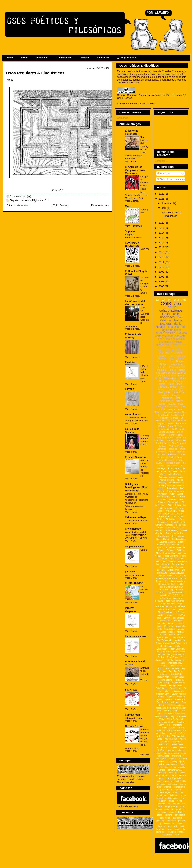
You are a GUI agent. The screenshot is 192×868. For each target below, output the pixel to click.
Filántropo (162, 559)
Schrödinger (161, 688)
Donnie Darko (163, 539)
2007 (162, 282)
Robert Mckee (178, 677)
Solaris (167, 691)
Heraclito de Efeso (167, 584)
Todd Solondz (163, 443)
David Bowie (163, 536)
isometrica (173, 784)
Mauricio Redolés (167, 632)
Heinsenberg (163, 429)
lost (178, 398)
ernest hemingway (177, 773)
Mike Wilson (171, 378)
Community (163, 522)
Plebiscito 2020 (175, 663)
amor (184, 753)
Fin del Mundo (175, 350)
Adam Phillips (174, 474)
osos (167, 809)
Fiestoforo (131, 362)
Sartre (170, 440)
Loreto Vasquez (167, 432)
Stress (161, 697)
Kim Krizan (171, 609)
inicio (10, 58)
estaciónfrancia (163, 776)
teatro (177, 829)
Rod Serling (163, 683)
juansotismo (179, 787)
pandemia (181, 809)
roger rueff (172, 826)
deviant (85, 58)
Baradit (163, 500)
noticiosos (42, 58)
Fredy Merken (178, 564)
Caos (181, 511)
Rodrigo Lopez (175, 685)
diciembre (167, 203)
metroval (161, 804)
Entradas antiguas (100, 205)
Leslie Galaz (166, 621)
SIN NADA (131, 690)
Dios (171, 356)
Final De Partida (177, 559)
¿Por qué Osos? (127, 58)
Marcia (181, 629)
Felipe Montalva (171, 556)
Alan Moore (166, 353)
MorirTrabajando (164, 640)
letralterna (161, 795)
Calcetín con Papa (136, 517)
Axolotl (180, 494)
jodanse (168, 787)
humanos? (168, 398)
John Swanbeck (168, 604)
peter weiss (165, 818)
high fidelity (181, 781)
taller (170, 829)
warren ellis (173, 466)
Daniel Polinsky (172, 531)
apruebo (173, 449)
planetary (160, 821)
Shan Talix (181, 440)
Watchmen (176, 742)
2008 (162, 277)
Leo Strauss (178, 618)
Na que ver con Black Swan (169, 643)
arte (160, 347)
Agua (180, 477)
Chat (173, 516)
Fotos (171, 423)
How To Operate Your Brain (171, 587)
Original (171, 307)
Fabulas (171, 550)
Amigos (168, 412)
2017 (162, 233)
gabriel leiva (163, 344)
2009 (162, 272)
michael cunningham (168, 454)
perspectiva (180, 815)
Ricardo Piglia (176, 674)
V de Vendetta (163, 736)
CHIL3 (161, 511)
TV (158, 702)
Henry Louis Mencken (175, 581)
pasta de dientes (177, 812)
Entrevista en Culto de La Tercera (145, 674)
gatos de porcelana (174, 778)
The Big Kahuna (171, 711)
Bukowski (180, 508)
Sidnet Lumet (175, 688)
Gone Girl (172, 576)
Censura (180, 514)
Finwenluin (179, 344)
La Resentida (178, 429)
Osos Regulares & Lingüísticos (35, 73)
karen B (178, 790)
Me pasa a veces (135, 547)
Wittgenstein (163, 747)
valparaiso (167, 835)
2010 (162, 267)
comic (25, 58)
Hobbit (180, 584)
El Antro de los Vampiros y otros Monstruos (135, 170)
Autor (172, 494)
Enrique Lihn (173, 545)
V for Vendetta (178, 736)
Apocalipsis (172, 488)
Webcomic (164, 745)
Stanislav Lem (163, 694)
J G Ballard (178, 595)
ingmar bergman (177, 452)
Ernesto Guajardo (135, 457)
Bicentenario (173, 502)
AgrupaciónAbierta (167, 477)
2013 (162, 252)
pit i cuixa (131, 572)
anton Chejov (178, 756)
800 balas (173, 471)
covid (182, 764)
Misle (180, 635)
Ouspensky (162, 649)
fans (174, 776)
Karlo (161, 609)
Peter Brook (172, 657)
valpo (177, 835)
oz (173, 809)
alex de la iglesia (171, 753)
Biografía (130, 234)
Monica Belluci (163, 638)
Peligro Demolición (176, 654)
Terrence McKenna (171, 702)
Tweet (9, 80)
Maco (128, 206)
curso (173, 767)
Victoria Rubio (176, 446)
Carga (144, 550)
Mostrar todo (144, 755)
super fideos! (133, 414)
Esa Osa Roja (177, 327)
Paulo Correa (175, 384)
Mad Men (169, 626)
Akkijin (172, 409)
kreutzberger (164, 792)
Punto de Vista (172, 669)
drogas (176, 395)
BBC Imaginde (163, 497)
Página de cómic (41, 200)
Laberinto (26, 200)
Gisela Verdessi (177, 573)
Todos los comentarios (171, 179)
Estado (160, 547)
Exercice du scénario (175, 547)
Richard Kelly (163, 677)
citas (177, 303)
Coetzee (161, 356)
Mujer (162, 435)
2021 (162, 199)
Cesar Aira (164, 516)
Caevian (164, 418)
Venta (159, 739)
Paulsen (161, 654)
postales (182, 821)
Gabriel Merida (166, 567)
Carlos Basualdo (166, 514)
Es (183, 545)
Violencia (172, 390)
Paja (172, 359)
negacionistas (171, 807)
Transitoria (177, 725)
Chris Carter (171, 519)
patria (159, 815)
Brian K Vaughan (165, 508)
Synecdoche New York (175, 700)
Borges (180, 361)
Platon (163, 663)
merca (171, 801)
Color (166, 314)
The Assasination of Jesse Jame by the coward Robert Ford (171, 708)
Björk (170, 505)
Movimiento (180, 640)
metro (179, 801)
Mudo (183, 378)
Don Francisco (178, 536)
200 (164, 300)
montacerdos (174, 804)
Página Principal (60, 205)
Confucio (169, 525)
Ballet (182, 497)
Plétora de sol (176, 666)
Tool (168, 725)
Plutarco (163, 666)
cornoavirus (172, 764)
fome (161, 778)
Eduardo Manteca (167, 542)
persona (168, 815)
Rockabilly (179, 680)
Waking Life (164, 392)
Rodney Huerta (175, 435)
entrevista (161, 773)
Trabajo (163, 446)
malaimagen (166, 401)
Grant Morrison (175, 426)
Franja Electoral (171, 322)
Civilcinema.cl (133, 529)
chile (176, 314)
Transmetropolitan (167, 728)
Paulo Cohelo (179, 652)
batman (173, 759)
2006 (162, 286)
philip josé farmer (175, 457)
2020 (162, 223)
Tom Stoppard (179, 443)
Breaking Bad (177, 415)
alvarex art (103, 58)
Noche (177, 646)
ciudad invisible (166, 333)
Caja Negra (171, 511)
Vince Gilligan (171, 739)
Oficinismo (165, 381)
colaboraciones (171, 310)
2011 (162, 262)
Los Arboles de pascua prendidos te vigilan (172, 340)
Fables (161, 550)
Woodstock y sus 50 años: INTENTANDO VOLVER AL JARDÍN (136, 535)
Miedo (172, 635)
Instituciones (165, 595)
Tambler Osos (64, 58)
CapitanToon (132, 715)
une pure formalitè (176, 832)
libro (171, 361)
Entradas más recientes (18, 205)
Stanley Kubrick (178, 694)
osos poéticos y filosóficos (169, 405)
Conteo (174, 418)
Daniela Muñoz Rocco (176, 533)
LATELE (130, 389)
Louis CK (180, 623)
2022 (162, 194)
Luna (159, 626)
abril (164, 208)
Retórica (163, 674)
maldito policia (172, 798)
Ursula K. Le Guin (177, 733)
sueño (168, 347)
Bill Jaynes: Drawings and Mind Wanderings (136, 487)
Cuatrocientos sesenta (137, 520)
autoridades (161, 759)
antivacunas (164, 756)
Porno (160, 669)
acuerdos (171, 750)
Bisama (178, 353)
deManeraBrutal (175, 770)
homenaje (161, 784)
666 (170, 300)
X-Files (174, 747)
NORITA (145, 249)
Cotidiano (170, 528)
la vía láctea (178, 792)
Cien (181, 519)
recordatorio (169, 823)
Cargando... (124, 118)
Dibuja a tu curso (134, 718)
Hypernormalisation (177, 593)
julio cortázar (166, 790)
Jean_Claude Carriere (176, 601)
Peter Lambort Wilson (175, 660)
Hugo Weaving (166, 590)
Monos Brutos (179, 638)
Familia (172, 370)
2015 (162, 243)
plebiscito (171, 821)
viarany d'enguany (134, 575)
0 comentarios (17, 196)
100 (158, 300)
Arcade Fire (180, 412)
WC (181, 390)
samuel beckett (166, 460)
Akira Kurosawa (167, 480)
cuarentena (163, 767)
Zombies (162, 449)
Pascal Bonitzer (164, 652)
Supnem (130, 231)
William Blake (177, 745)
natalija (172, 404)
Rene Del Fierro (176, 671)
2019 (162, 228)
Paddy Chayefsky (177, 649)
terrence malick (172, 463)
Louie (171, 623)
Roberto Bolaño (165, 680)
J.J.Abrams (165, 598)
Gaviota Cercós (134, 726)
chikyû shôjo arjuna (176, 761)
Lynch (180, 432)
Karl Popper (180, 607)
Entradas (164, 174)
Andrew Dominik (176, 483)
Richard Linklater (167, 387)
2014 (162, 247)
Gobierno (161, 576)
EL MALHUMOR (134, 583)
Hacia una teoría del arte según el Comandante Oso (171, 373)
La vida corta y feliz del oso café (171, 334)
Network (168, 646)
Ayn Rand (163, 415)
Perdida (161, 657)
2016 (162, 238)
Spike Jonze (178, 691)
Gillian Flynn (173, 570)
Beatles (172, 500)
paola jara (162, 812)
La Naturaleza (144, 589)
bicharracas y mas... (137, 636)
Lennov (167, 618)
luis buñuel (173, 795)
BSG (175, 497)
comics (161, 764)
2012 (162, 257)
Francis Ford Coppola (166, 562)
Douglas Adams (178, 539)
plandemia (177, 818)
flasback (182, 776)
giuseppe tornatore (165, 781)
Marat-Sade (170, 629)
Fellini (183, 556)
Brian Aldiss (180, 505)
